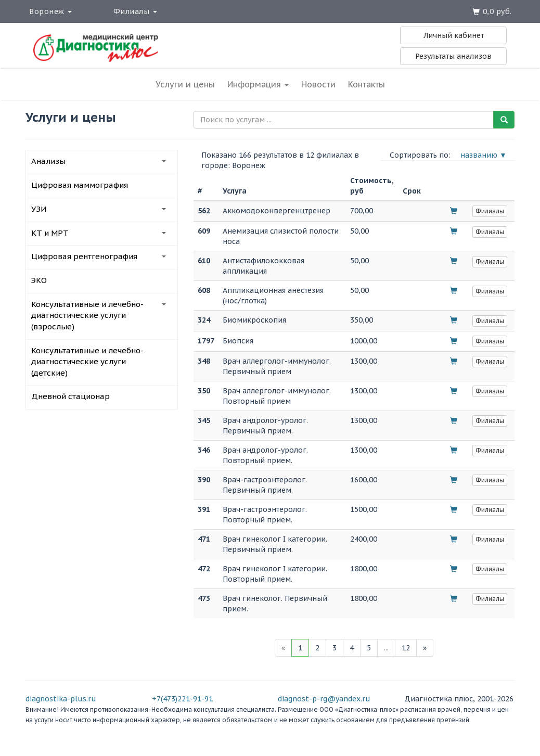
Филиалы (135, 11)
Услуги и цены (185, 84)
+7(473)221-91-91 (182, 699)
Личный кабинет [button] (454, 35)
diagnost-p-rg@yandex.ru (324, 699)
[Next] (425, 648)
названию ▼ (484, 155)
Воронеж (50, 11)
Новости (318, 84)
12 (406, 648)
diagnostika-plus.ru (61, 699)
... (386, 648)
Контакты (367, 84)
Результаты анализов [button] (453, 56)
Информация (258, 84)
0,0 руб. (497, 11)
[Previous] (283, 648)
